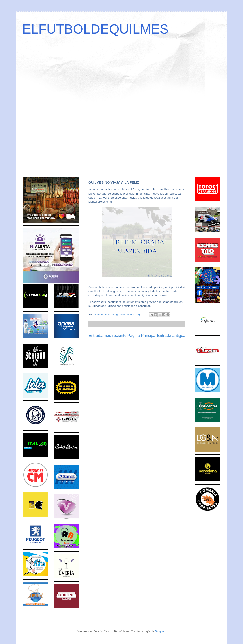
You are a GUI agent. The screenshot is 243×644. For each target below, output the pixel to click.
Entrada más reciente (107, 336)
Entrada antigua (171, 336)
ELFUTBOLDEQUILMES (95, 29)
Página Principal (142, 336)
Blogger (160, 631)
